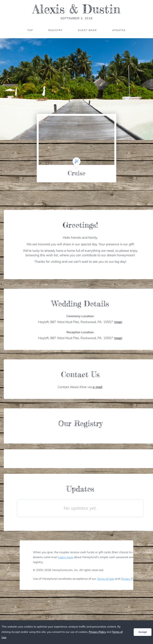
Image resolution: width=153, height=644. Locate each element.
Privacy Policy (130, 579)
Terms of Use (106, 579)
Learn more (66, 557)
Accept (143, 632)
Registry (55, 30)
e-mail (97, 387)
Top (30, 30)
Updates (119, 30)
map (118, 322)
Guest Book (87, 30)
